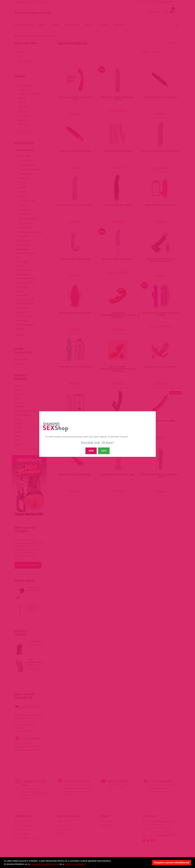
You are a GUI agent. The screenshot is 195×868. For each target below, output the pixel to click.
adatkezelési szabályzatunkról (45, 864)
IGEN (104, 451)
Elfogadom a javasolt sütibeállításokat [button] (172, 863)
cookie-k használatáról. (75, 864)
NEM (91, 451)
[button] (87, 864)
